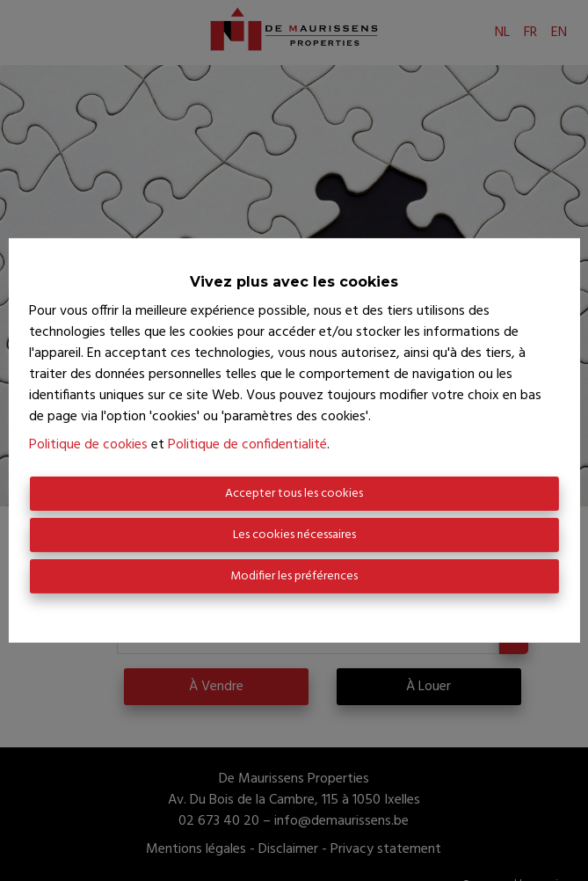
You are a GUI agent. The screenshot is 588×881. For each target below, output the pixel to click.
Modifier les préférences (294, 576)
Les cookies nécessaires (294, 535)
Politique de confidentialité (247, 445)
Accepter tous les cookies (294, 494)
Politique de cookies (88, 445)
